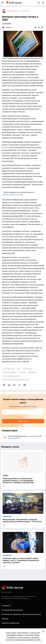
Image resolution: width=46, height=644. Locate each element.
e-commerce (27, 369)
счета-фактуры (9, 369)
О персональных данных (12, 610)
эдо (18, 369)
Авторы (5, 619)
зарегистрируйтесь (14, 438)
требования (32, 372)
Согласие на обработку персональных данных (21, 614)
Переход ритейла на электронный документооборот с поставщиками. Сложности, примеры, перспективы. (18, 480)
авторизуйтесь (33, 436)
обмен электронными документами (16, 380)
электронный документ (11, 376)
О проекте (6, 606)
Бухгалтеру (7, 24)
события (22, 372)
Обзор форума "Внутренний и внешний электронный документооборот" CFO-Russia (22, 520)
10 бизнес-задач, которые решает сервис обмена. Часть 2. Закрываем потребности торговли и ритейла (21, 560)
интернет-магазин (10, 372)
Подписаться (23, 421)
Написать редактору (11, 623)
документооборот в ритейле (13, 195)
